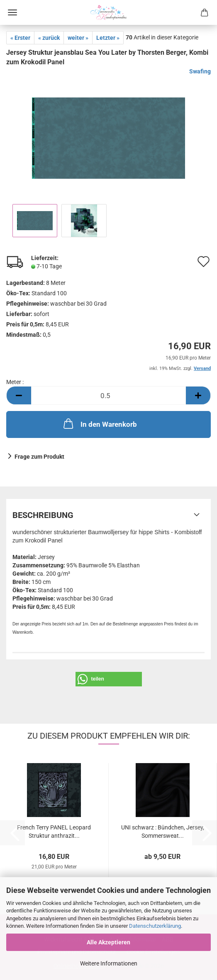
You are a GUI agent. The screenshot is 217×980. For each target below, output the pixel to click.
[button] (19, 395)
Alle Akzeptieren (108, 942)
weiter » (78, 38)
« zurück (49, 38)
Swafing (200, 71)
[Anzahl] (108, 395)
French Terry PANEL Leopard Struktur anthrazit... (54, 831)
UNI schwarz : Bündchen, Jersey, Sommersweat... (163, 831)
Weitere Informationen (109, 963)
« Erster (20, 38)
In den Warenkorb (99, 423)
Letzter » (108, 38)
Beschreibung (43, 515)
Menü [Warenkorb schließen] (12, 12)
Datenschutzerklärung (155, 926)
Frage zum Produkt (39, 457)
